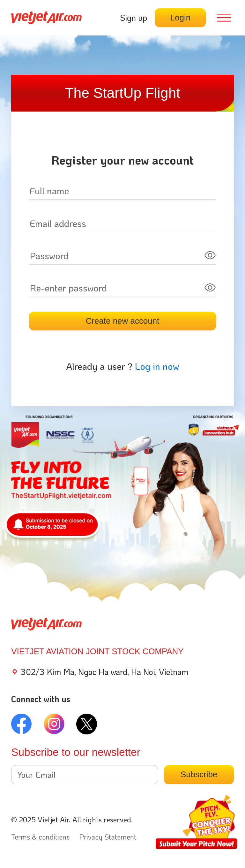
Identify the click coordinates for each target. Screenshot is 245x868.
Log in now (157, 366)
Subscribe (199, 774)
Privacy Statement (108, 837)
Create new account (123, 321)
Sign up (134, 18)
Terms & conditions (40, 837)
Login (180, 18)
